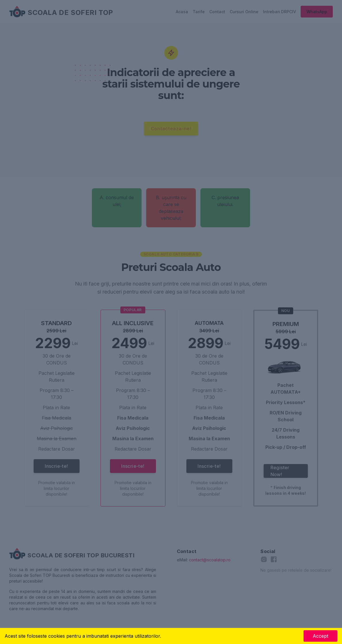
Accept (320, 636)
